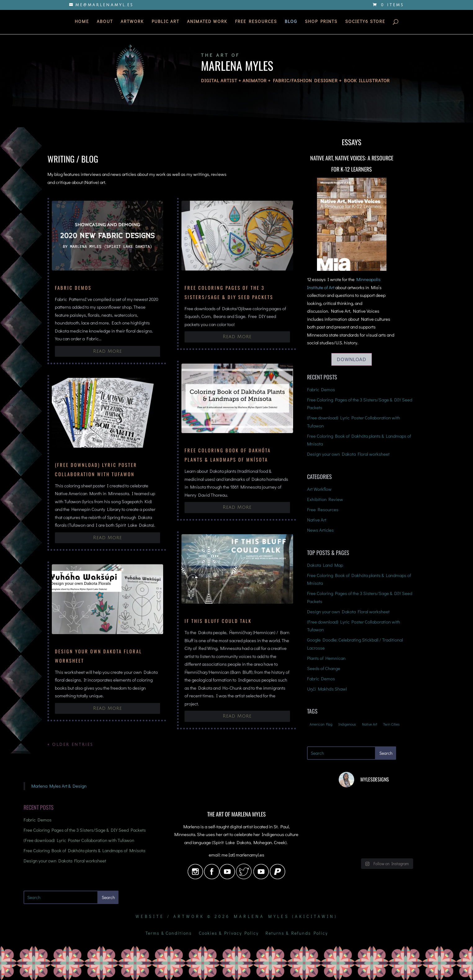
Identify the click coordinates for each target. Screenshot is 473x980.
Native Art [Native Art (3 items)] (370, 724)
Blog (291, 23)
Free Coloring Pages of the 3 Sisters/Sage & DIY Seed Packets (85, 830)
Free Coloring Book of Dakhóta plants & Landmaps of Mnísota (84, 850)
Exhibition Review (325, 499)
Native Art (317, 520)
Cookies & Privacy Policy (229, 933)
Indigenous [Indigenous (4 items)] (347, 724)
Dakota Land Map (325, 565)
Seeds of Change (324, 668)
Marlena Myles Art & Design (59, 786)
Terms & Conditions (169, 933)
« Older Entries (70, 745)
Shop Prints (321, 23)
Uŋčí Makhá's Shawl (327, 689)
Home (82, 23)
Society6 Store (365, 23)
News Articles (320, 530)
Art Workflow (319, 489)
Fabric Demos (73, 288)
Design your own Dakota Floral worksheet (348, 454)
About (105, 23)
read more (107, 351)
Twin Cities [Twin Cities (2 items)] (391, 724)
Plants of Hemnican (326, 658)
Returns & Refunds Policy (297, 933)
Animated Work (207, 23)
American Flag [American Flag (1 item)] (321, 724)
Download (352, 359)
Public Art (165, 23)
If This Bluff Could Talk (218, 621)
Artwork (132, 23)
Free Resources (256, 23)
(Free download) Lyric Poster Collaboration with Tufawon (79, 840)
